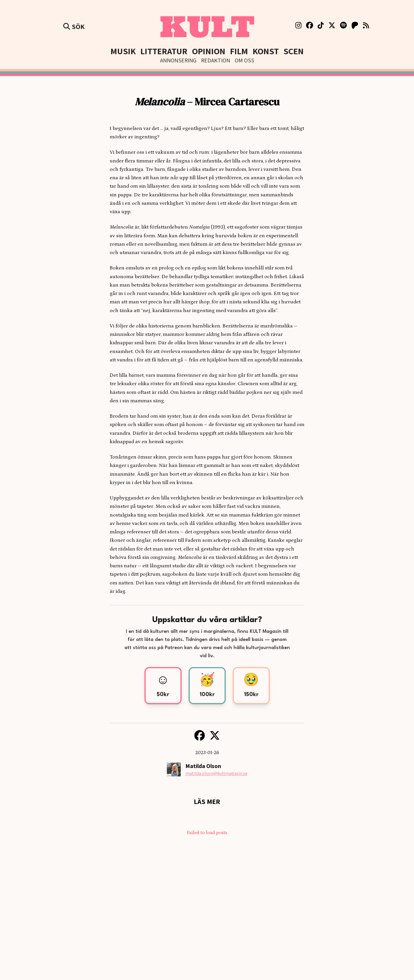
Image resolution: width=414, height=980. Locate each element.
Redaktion (216, 60)
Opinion (209, 51)
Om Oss (244, 60)
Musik (123, 51)
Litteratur (164, 51)
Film (239, 51)
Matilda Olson (203, 766)
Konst (266, 51)
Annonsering (178, 60)
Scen (294, 51)
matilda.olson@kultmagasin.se (216, 773)
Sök (74, 26)
